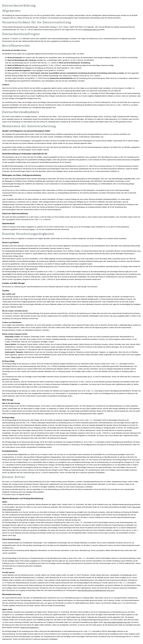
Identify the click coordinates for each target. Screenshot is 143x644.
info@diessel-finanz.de (91, 30)
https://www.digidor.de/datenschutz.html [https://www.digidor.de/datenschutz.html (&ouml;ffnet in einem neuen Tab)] (117, 622)
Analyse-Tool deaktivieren (29, 628)
